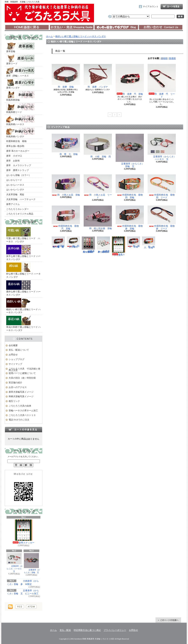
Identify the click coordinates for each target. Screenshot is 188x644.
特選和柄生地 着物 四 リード (162, 187)
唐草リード (20, 60)
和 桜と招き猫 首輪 (98, 218)
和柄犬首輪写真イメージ (21, 396)
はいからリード (14, 180)
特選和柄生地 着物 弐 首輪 (66, 218)
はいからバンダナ (15, 190)
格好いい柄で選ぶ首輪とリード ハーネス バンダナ (23, 306)
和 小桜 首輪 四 (98, 146)
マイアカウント (151, 7)
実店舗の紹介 (15, 383)
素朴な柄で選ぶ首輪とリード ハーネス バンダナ (23, 288)
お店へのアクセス (18, 387)
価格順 (164, 58)
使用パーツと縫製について (22, 373)
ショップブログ (116, 27)
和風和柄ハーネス (20, 121)
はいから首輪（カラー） (19, 175)
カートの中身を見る (23, 429)
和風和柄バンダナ (20, 133)
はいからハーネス (15, 185)
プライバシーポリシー (115, 630)
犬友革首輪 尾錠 (15, 194)
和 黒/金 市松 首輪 (73, 242)
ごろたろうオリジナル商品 (20, 214)
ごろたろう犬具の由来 (20, 406)
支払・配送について (72, 27)
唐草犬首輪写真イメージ (21, 392)
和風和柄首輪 (20, 96)
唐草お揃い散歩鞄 (15, 146)
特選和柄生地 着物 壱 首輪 (59, 242)
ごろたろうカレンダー (17, 209)
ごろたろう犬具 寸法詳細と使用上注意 (24, 370)
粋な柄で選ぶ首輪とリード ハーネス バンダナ (23, 270)
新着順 (172, 58)
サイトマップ (15, 364)
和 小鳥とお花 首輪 (66, 185)
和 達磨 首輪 (66, 76)
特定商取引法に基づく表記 (87, 630)
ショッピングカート (172, 7)
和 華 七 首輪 (66, 145)
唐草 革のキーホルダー (18, 151)
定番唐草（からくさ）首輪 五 (31, 563)
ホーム (27, 27)
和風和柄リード (20, 108)
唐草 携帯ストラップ (17, 170)
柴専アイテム (13, 204)
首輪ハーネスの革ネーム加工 (23, 411)
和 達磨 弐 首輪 (130, 80)
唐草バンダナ (20, 84)
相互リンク (14, 401)
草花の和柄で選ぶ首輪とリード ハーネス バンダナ (23, 324)
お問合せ (161, 27)
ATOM (31, 607)
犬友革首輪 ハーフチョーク (21, 199)
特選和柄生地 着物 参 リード (162, 218)
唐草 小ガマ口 (14, 156)
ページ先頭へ (168, 620)
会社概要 (13, 345)
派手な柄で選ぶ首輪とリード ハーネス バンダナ (23, 253)
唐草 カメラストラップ (19, 165)
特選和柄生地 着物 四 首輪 (130, 187)
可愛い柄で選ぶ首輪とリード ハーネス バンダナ (23, 235)
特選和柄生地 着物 (16, 141)
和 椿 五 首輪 (134, 242)
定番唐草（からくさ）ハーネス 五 (15, 563)
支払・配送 (65, 630)
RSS (20, 607)
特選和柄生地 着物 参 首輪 (130, 218)
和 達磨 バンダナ (98, 76)
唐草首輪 (20, 48)
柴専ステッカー (23, 532)
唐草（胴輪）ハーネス (20, 72)
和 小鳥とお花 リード (98, 187)
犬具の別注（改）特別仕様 (22, 378)
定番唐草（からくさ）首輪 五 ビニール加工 (23, 592)
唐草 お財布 (13, 161)
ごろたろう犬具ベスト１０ (22, 415)
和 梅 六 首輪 (149, 243)
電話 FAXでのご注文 (19, 420)
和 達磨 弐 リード (162, 81)
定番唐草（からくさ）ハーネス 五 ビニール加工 (103, 245)
